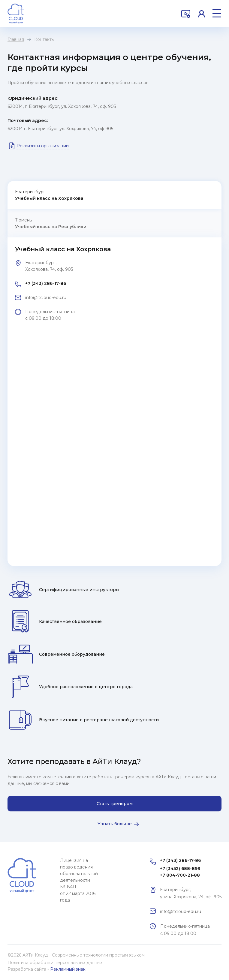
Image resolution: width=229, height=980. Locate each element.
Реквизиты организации (43, 146)
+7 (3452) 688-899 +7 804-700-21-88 (180, 872)
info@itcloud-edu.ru (46, 298)
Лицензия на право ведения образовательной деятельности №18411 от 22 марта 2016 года (79, 880)
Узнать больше (115, 824)
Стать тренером (115, 804)
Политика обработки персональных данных (55, 963)
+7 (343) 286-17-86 (46, 283)
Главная (16, 39)
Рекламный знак (68, 969)
